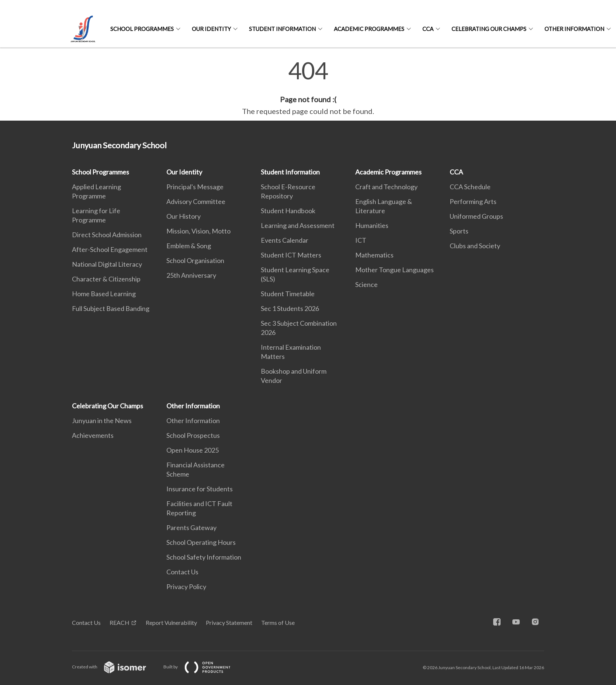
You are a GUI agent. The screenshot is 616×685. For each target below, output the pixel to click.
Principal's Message (195, 187)
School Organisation (195, 260)
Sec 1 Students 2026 (290, 308)
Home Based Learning (104, 294)
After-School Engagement (110, 249)
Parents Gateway (191, 527)
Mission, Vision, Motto (198, 231)
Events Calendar (285, 240)
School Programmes (142, 29)
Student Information (282, 29)
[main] (308, 88)
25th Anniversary (191, 275)
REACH (120, 622)
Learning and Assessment (298, 225)
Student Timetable (288, 294)
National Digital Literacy (107, 264)
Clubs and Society (475, 246)
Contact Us (182, 572)
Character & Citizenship (106, 279)
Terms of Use (278, 622)
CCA (428, 29)
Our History (184, 216)
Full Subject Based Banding (111, 308)
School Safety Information (204, 557)
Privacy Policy (186, 587)
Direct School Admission (107, 235)
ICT (361, 240)
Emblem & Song (189, 246)
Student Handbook (288, 211)
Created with (115, 667)
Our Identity (211, 29)
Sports (459, 231)
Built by (203, 667)
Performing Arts (473, 201)
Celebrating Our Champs (489, 29)
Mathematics (374, 255)
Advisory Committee (196, 201)
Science (366, 284)
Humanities (372, 225)
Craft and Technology (386, 187)
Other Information (574, 29)
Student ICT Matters (291, 255)
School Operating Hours (201, 542)
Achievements (93, 435)
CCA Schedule (470, 187)
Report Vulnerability (171, 622)
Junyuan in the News (102, 421)
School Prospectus (193, 435)
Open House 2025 (193, 450)
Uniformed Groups (476, 216)
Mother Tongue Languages (394, 270)
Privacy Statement (229, 622)
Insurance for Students (200, 489)
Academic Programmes (369, 29)
